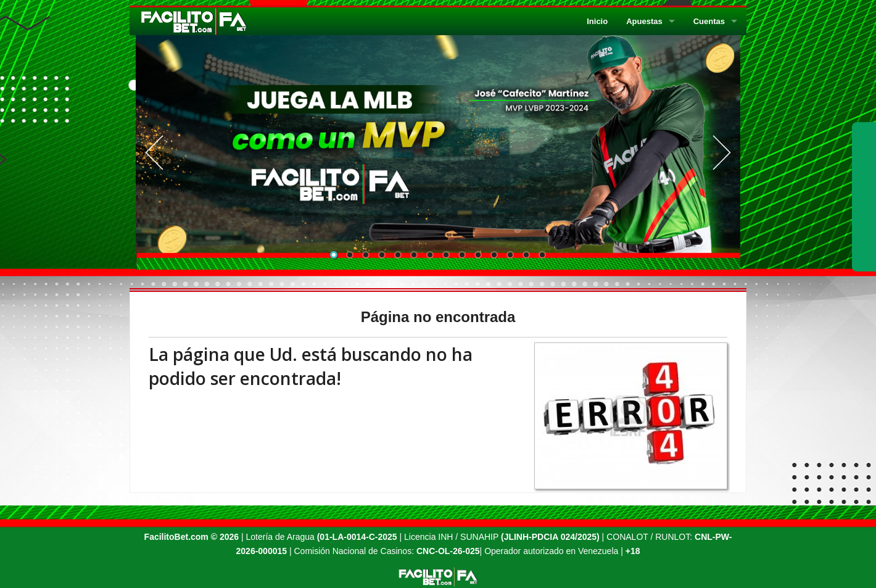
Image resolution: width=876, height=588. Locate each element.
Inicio (597, 21)
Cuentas (709, 21)
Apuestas (644, 21)
